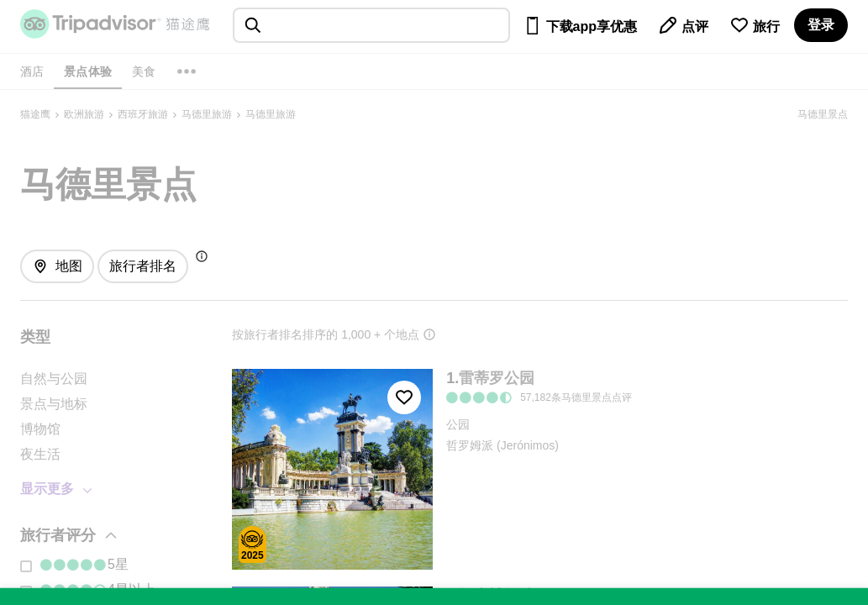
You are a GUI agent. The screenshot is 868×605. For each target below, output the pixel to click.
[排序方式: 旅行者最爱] (143, 266)
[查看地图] (57, 266)
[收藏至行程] (404, 397)
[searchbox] (371, 25)
